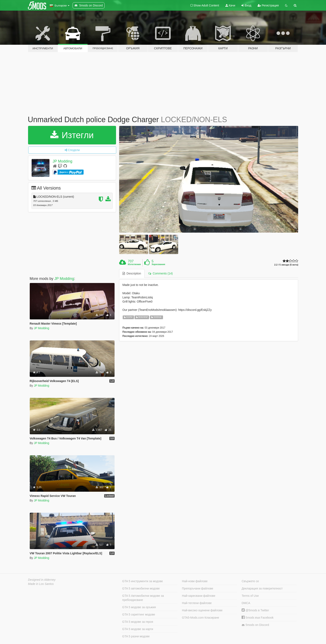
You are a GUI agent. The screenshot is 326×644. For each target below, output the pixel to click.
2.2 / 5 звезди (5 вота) (286, 265)
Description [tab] (132, 273)
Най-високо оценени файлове (202, 610)
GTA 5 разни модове (136, 636)
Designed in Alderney (42, 580)
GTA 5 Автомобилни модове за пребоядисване (143, 598)
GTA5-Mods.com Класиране (201, 618)
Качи (230, 5)
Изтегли (72, 135)
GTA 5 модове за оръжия (139, 607)
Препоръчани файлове (198, 588)
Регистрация (268, 5)
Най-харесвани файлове (199, 596)
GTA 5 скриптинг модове (139, 614)
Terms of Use (250, 596)
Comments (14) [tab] (161, 273)
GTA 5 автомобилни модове (141, 588)
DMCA (246, 603)
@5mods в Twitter (255, 610)
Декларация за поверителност (262, 588)
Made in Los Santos (41, 584)
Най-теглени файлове (197, 603)
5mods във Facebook (257, 618)
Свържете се (250, 581)
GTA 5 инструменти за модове (143, 581)
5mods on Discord (255, 625)
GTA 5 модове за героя (138, 622)
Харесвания (158, 264)
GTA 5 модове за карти (138, 629)
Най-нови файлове (195, 581)
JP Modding (62, 161)
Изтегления (134, 264)
